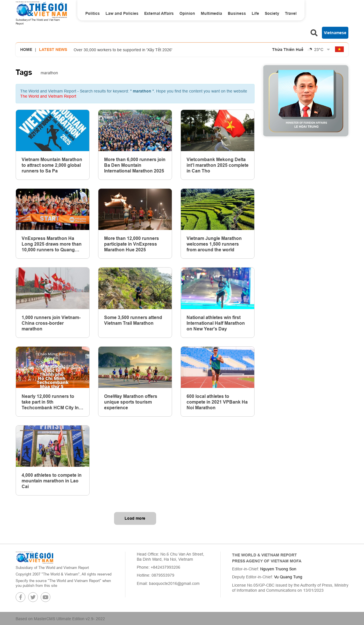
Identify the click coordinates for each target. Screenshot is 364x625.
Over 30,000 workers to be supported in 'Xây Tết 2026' (123, 50)
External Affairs (159, 13)
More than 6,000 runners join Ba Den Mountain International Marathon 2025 (135, 165)
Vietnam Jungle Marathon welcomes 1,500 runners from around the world (214, 244)
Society (272, 13)
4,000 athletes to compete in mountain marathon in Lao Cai (52, 481)
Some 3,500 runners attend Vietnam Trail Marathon (133, 320)
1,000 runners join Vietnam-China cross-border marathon (51, 323)
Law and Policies (122, 13)
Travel (291, 13)
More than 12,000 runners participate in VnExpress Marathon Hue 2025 (132, 244)
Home (26, 50)
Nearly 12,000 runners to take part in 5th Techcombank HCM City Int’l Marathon (52, 402)
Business (237, 13)
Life (255, 13)
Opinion (187, 13)
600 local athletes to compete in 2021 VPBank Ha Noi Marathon (217, 402)
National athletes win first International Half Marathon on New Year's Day (216, 323)
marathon (49, 73)
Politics (93, 13)
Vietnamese (335, 33)
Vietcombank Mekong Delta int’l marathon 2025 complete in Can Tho (218, 165)
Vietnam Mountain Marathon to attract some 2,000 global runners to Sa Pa (52, 165)
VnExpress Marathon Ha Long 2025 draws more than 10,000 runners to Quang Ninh (52, 244)
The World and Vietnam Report (48, 96)
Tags (24, 72)
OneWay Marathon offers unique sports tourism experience (131, 402)
